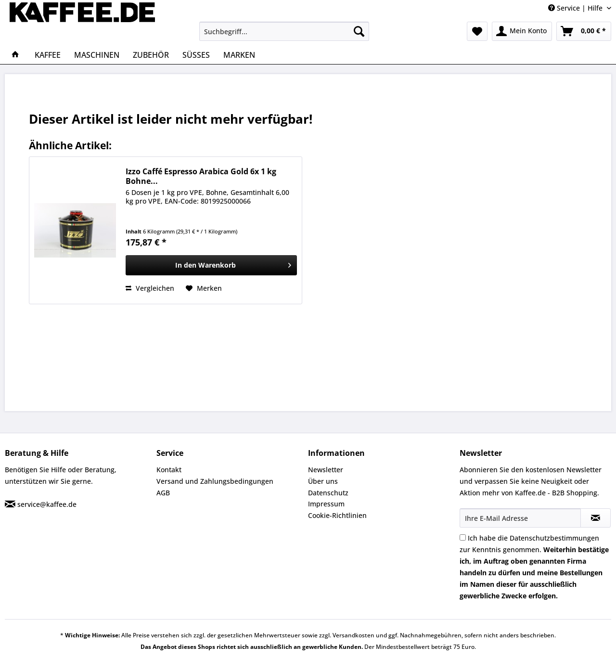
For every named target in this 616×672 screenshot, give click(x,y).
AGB (163, 493)
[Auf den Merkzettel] (204, 288)
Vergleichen (150, 288)
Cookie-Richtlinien (337, 515)
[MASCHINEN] (97, 55)
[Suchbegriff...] (284, 31)
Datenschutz (328, 493)
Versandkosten (353, 635)
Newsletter (326, 470)
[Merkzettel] (477, 31)
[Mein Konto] (522, 31)
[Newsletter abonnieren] (596, 518)
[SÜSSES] (196, 55)
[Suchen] (359, 31)
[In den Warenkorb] (211, 265)
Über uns (323, 481)
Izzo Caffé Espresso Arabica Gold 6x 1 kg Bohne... (201, 176)
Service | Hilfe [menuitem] (576, 8)
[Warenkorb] (584, 31)
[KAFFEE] (48, 55)
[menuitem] (284, 31)
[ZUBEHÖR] (151, 55)
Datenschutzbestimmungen (554, 538)
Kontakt (169, 470)
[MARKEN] (239, 55)
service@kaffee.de (47, 504)
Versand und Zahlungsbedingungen (215, 481)
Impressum (326, 504)
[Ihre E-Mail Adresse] (520, 518)
